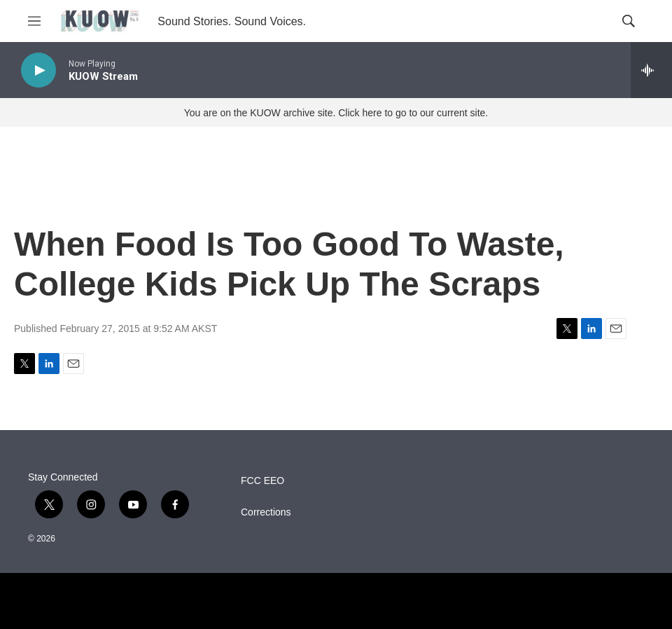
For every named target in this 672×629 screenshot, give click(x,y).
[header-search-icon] (629, 21)
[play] (38, 70)
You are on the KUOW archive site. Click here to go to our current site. (336, 113)
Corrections (266, 512)
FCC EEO (262, 481)
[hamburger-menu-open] (34, 21)
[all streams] (651, 70)
